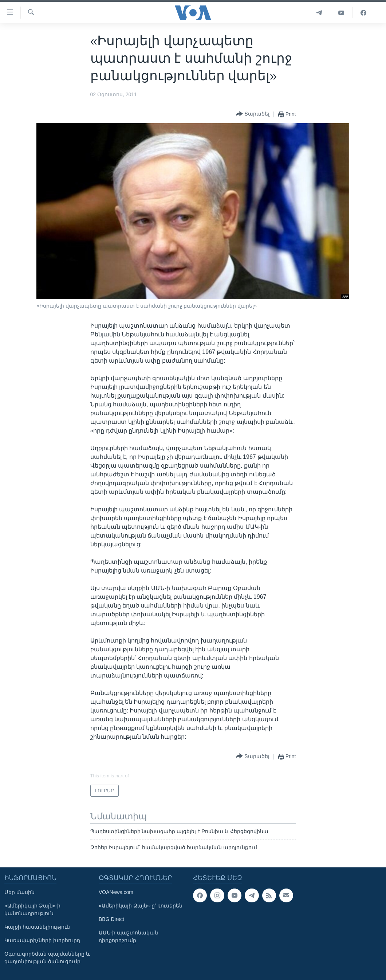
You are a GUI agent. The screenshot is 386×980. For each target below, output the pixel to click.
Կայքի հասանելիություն (37, 927)
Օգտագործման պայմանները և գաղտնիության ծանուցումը (47, 958)
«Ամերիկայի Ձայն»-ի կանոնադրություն (32, 909)
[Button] (253, 114)
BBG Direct (111, 919)
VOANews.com (116, 892)
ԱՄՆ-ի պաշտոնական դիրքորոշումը (128, 936)
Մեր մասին (19, 892)
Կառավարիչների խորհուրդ (42, 940)
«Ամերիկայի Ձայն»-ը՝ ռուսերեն (141, 906)
